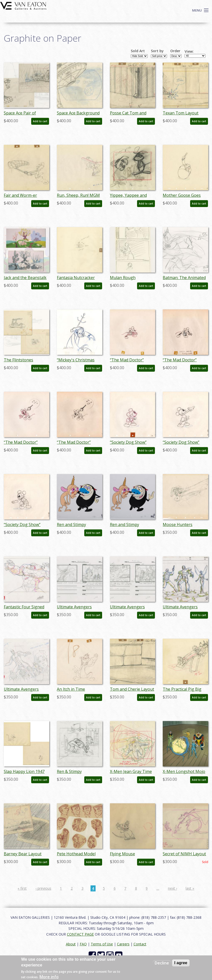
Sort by (157, 51)
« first (22, 888)
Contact (140, 944)
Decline (162, 963)
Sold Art (138, 51)
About (71, 944)
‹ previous (43, 888)
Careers (123, 944)
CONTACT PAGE (80, 934)
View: (189, 51)
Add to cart (40, 121)
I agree (181, 963)
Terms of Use (102, 944)
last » (190, 888)
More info (49, 977)
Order (175, 51)
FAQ (83, 944)
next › (173, 888)
